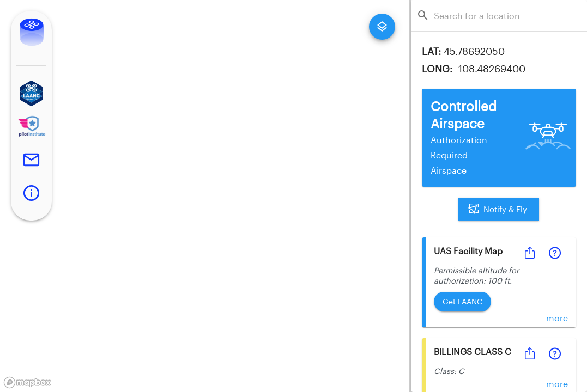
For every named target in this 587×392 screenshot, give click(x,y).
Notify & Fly (499, 209)
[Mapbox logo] (27, 382)
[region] (204, 196)
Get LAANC (462, 302)
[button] (31, 93)
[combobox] (502, 16)
